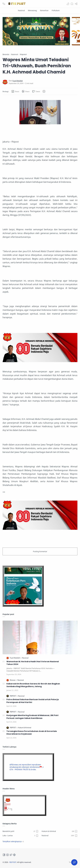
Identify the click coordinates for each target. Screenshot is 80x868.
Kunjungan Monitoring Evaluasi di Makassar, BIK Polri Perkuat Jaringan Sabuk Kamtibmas (32, 717)
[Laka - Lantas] (20, 835)
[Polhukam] (56, 10)
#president (27, 765)
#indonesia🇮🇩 (36, 767)
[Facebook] (4, 855)
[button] (68, 4)
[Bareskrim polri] (20, 831)
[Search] (72, 4)
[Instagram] (7, 855)
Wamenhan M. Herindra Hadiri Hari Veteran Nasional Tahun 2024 (33, 663)
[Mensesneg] (32, 10)
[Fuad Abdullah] (18, 81)
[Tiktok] (14, 855)
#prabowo (36, 765)
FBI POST (13, 862)
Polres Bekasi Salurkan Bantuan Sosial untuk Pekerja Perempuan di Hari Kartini (33, 701)
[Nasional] (21, 10)
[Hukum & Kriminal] (25, 728)
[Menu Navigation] (4, 4)
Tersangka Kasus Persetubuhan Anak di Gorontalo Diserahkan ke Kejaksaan (32, 733)
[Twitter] (11, 855)
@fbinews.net (16, 765)
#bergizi (26, 767)
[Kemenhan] (44, 10)
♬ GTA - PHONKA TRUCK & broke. (27, 768)
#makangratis (16, 767)
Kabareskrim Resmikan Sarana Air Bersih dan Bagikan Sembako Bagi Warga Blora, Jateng (33, 685)
